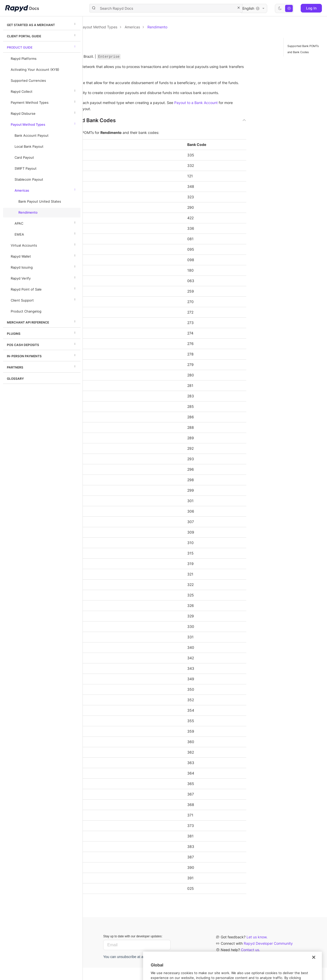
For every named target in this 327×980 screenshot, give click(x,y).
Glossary (15, 379)
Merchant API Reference (42, 321)
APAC (46, 223)
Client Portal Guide (42, 35)
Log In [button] (311, 8)
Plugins (42, 333)
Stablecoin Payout (29, 180)
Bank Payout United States (40, 201)
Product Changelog (26, 311)
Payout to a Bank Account (120, 121)
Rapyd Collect (44, 91)
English (253, 8)
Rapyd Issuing (44, 267)
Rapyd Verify (44, 278)
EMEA (46, 234)
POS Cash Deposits (42, 344)
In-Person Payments (42, 355)
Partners (42, 366)
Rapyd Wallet (44, 256)
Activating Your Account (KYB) (35, 70)
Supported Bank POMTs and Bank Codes (303, 49)
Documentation (112, 27)
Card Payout (24, 158)
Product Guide (42, 47)
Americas (46, 190)
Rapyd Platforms (24, 59)
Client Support (44, 299)
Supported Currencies (28, 81)
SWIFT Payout (26, 169)
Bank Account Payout (32, 136)
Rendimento (28, 212)
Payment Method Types (44, 102)
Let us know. (257, 949)
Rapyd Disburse (44, 113)
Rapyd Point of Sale (44, 289)
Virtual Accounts (44, 245)
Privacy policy (232, 968)
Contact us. (250, 962)
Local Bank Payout (29, 147)
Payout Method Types (44, 124)
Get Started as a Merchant (42, 24)
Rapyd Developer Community (268, 956)
